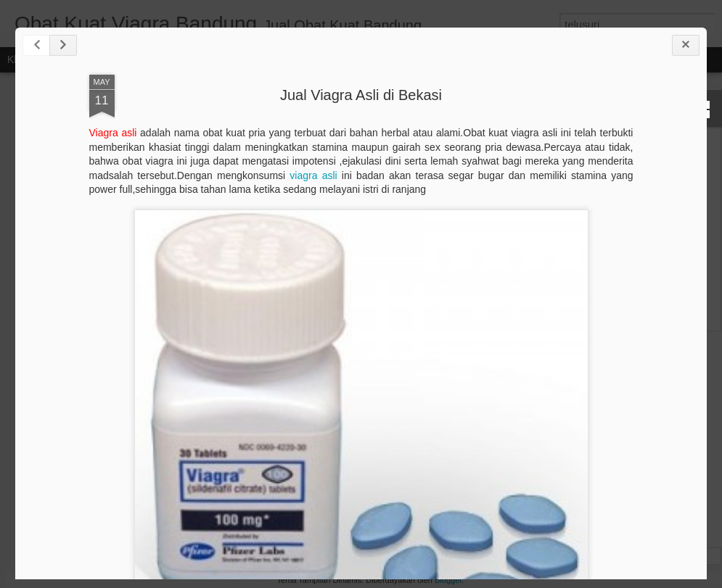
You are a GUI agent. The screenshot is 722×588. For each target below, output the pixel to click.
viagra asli (313, 175)
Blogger (448, 580)
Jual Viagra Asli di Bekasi (361, 95)
